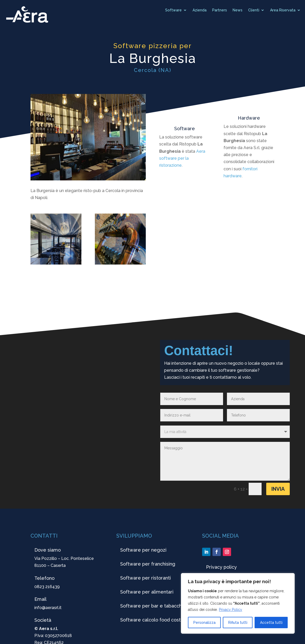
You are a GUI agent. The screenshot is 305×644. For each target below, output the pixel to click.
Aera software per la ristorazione (182, 158)
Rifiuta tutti (238, 623)
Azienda (200, 10)
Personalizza (204, 623)
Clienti (254, 10)
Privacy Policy (231, 610)
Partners (220, 10)
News (238, 10)
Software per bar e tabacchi (151, 606)
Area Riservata (283, 10)
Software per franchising (148, 564)
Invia (278, 489)
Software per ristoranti (146, 578)
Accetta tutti (271, 623)
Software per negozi (143, 550)
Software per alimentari (147, 592)
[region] (238, 603)
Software (173, 10)
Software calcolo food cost (150, 620)
